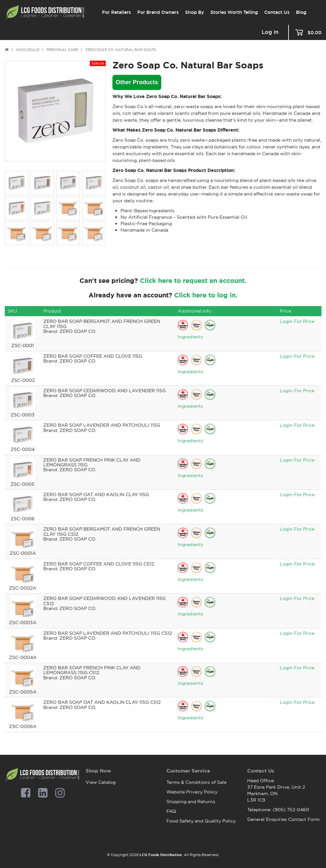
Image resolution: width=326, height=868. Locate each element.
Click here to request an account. (193, 281)
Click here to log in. (206, 295)
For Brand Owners (158, 12)
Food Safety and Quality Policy (201, 821)
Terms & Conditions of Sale (196, 782)
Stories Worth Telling (234, 12)
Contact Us (277, 12)
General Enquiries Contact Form (283, 819)
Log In (270, 32)
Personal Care (62, 50)
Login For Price (297, 321)
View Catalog (101, 782)
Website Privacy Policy (192, 792)
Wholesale (28, 50)
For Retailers (116, 12)
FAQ (171, 811)
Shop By (195, 12)
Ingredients (190, 337)
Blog (301, 12)
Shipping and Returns (191, 802)
